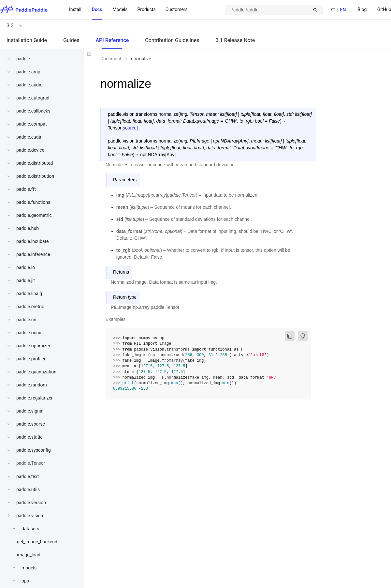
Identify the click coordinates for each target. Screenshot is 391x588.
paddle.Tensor (31, 463)
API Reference (112, 40)
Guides (71, 40)
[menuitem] (362, 10)
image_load (29, 555)
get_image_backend (37, 542)
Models (120, 9)
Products (146, 9)
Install (75, 9)
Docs (97, 9)
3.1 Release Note (235, 40)
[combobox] (274, 10)
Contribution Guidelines (172, 40)
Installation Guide (27, 40)
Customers (177, 9)
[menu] (128, 10)
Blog (362, 9)
